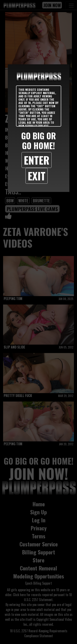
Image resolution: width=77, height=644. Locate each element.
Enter (37, 160)
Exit (37, 176)
